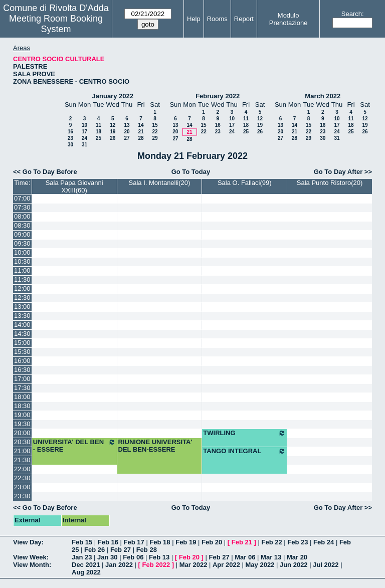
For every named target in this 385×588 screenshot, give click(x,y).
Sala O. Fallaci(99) (245, 183)
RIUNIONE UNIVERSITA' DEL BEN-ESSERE (155, 446)
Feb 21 (242, 542)
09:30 (22, 243)
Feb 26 (94, 550)
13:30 (22, 316)
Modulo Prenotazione (288, 19)
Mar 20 (297, 557)
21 (141, 132)
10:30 (22, 261)
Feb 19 (186, 542)
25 (99, 138)
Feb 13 (159, 557)
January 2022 (113, 96)
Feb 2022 (156, 565)
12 (113, 125)
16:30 (22, 370)
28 (141, 138)
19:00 (22, 415)
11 (99, 125)
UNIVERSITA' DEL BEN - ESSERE (74, 446)
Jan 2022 (119, 565)
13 (127, 125)
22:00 (22, 469)
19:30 (22, 424)
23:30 (22, 496)
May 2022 (260, 565)
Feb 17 (134, 542)
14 (141, 125)
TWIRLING (244, 433)
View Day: (28, 542)
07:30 (22, 207)
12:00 (22, 288)
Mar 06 (245, 557)
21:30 (22, 460)
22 (155, 132)
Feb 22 (271, 542)
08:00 (22, 216)
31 (84, 145)
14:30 (22, 334)
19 (113, 132)
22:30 (22, 478)
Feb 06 (133, 557)
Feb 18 (160, 542)
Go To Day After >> (343, 172)
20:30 (22, 442)
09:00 (22, 234)
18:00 (22, 397)
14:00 (22, 325)
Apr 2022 (226, 565)
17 (84, 132)
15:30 (22, 352)
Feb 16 (108, 542)
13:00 (22, 307)
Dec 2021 (86, 565)
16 (70, 132)
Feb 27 (121, 550)
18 (99, 132)
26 (113, 138)
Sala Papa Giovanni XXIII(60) (74, 186)
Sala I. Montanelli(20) (160, 183)
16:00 (22, 361)
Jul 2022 (326, 565)
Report (244, 19)
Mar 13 (271, 557)
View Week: (31, 557)
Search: (353, 14)
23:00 (22, 487)
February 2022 (218, 96)
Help (194, 19)
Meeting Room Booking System (56, 24)
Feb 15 (82, 542)
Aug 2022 (86, 572)
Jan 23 (82, 557)
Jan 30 (107, 557)
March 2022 (323, 96)
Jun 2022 (294, 565)
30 (70, 145)
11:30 (22, 279)
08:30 (22, 225)
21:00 (22, 451)
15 (155, 125)
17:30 (22, 388)
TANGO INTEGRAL (244, 451)
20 (127, 132)
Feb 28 (147, 550)
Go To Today (191, 172)
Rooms (217, 19)
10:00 (22, 252)
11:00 (22, 270)
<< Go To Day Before (45, 172)
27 (127, 138)
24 (84, 138)
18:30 (22, 406)
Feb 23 (298, 542)
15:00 (22, 343)
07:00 (22, 198)
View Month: (32, 565)
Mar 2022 (194, 565)
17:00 (22, 379)
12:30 (22, 298)
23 (70, 138)
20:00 (22, 433)
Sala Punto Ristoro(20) (330, 183)
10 (84, 125)
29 (155, 138)
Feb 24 (324, 542)
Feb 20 (212, 542)
